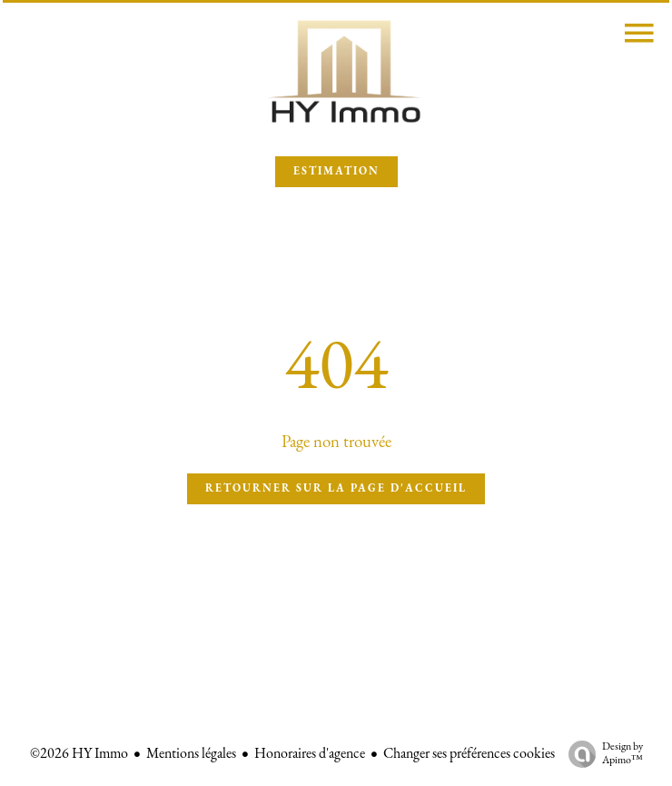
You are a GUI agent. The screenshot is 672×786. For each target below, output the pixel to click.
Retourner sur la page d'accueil (336, 489)
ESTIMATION (336, 172)
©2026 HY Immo (79, 754)
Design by (601, 755)
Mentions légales (191, 754)
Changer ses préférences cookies (469, 754)
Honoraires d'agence (310, 754)
